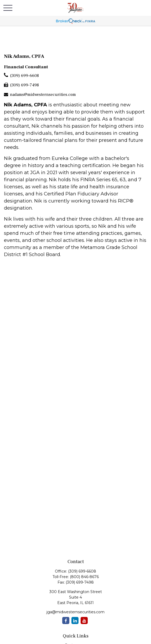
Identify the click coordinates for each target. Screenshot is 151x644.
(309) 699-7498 (24, 85)
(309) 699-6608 (24, 76)
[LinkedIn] (75, 620)
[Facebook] (66, 620)
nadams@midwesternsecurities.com (43, 95)
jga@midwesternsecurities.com (75, 612)
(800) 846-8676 (84, 577)
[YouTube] (84, 620)
